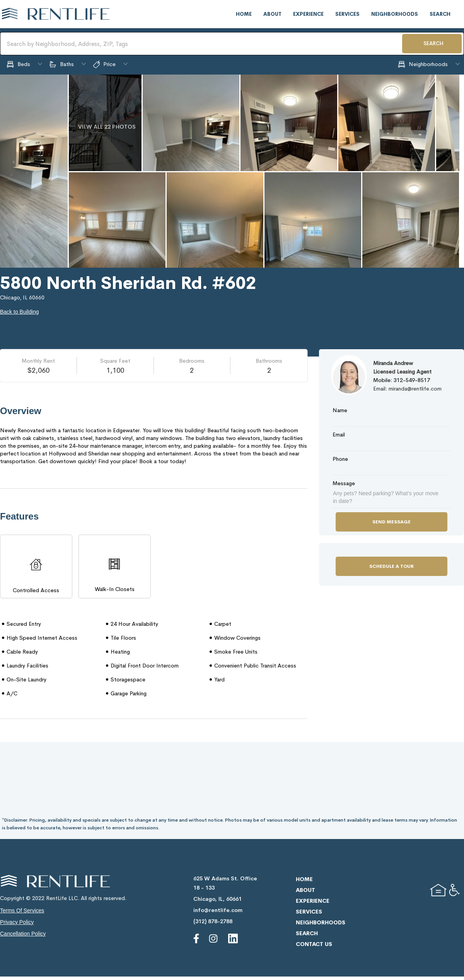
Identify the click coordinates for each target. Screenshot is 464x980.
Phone (340, 459)
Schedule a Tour (391, 566)
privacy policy (17, 922)
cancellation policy (23, 934)
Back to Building (19, 312)
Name (340, 410)
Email (339, 435)
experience (308, 14)
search (440, 14)
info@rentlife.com (218, 910)
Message (344, 483)
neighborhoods (395, 14)
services (347, 14)
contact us (314, 944)
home (244, 14)
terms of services (22, 910)
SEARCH (433, 43)
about (272, 14)
